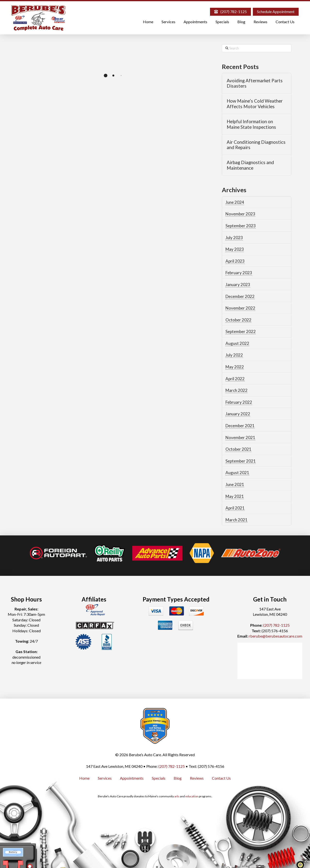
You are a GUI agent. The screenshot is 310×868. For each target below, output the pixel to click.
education (192, 796)
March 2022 (236, 390)
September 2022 (241, 331)
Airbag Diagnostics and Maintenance (250, 165)
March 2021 (236, 520)
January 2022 (238, 414)
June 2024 (235, 202)
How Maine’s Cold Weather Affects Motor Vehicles (255, 104)
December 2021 (240, 426)
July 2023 (234, 238)
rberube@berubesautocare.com (275, 636)
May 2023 (235, 249)
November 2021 (240, 438)
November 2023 (240, 214)
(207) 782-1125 (276, 625)
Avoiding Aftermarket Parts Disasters (255, 83)
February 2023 (239, 273)
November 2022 (240, 308)
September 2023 (241, 226)
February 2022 (239, 402)
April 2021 (235, 508)
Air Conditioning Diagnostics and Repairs (256, 145)
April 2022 (235, 379)
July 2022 (234, 355)
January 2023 (238, 285)
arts (177, 796)
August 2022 (237, 343)
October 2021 (238, 449)
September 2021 (241, 461)
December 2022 (240, 296)
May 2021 (235, 496)
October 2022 (238, 320)
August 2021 (237, 473)
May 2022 (235, 367)
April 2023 (235, 261)
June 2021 (235, 484)
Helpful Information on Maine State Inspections (251, 124)
